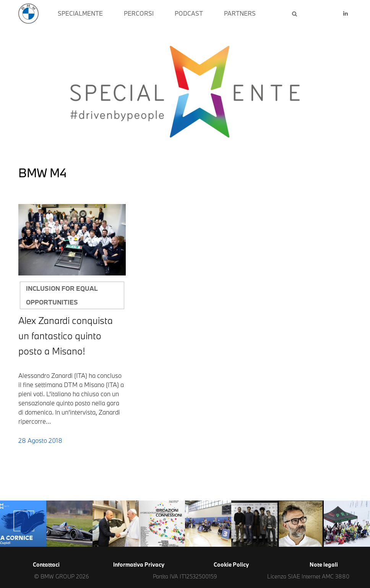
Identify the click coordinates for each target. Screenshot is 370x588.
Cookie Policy (231, 565)
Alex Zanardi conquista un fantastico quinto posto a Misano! (66, 336)
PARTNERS (240, 13)
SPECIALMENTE (80, 13)
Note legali (324, 565)
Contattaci (46, 565)
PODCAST (189, 13)
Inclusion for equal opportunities (62, 295)
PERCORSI (139, 13)
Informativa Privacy (139, 565)
